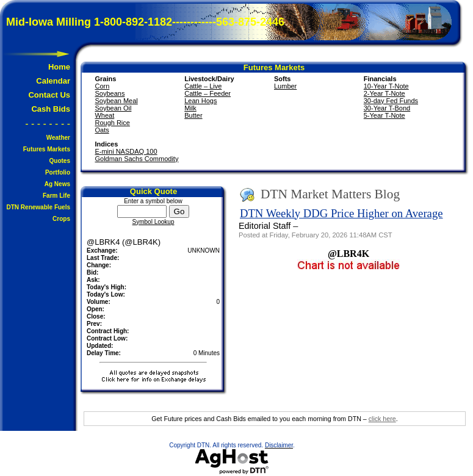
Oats (102, 130)
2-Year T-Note (385, 93)
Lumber (285, 86)
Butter (193, 115)
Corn (102, 86)
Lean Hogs (200, 101)
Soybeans (110, 93)
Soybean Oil (113, 108)
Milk (190, 108)
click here (382, 419)
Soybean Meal (116, 101)
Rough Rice (112, 123)
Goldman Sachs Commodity (136, 159)
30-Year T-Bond (387, 108)
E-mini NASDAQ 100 (126, 151)
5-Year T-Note (385, 115)
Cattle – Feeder (208, 93)
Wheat (104, 115)
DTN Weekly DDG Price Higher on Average (341, 213)
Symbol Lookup (153, 222)
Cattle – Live (203, 86)
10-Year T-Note (386, 86)
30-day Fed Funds (391, 101)
